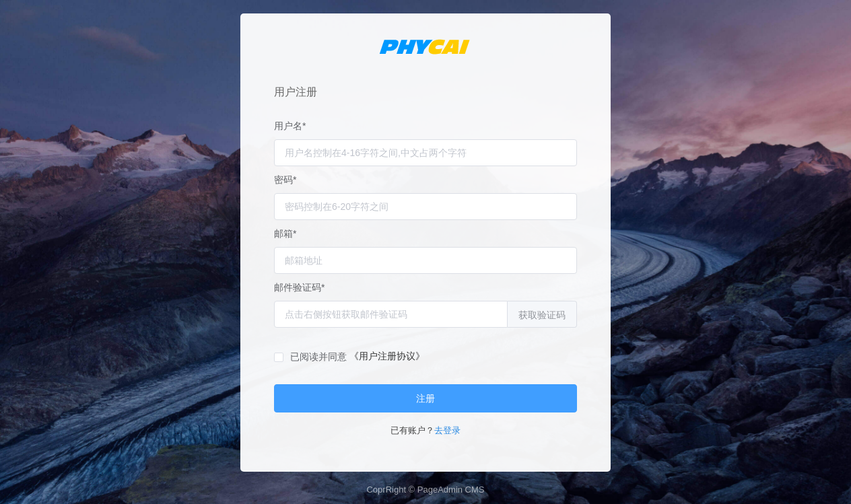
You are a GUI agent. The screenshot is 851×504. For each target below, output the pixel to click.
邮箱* (285, 233)
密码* (285, 180)
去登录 (447, 430)
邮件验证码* (299, 287)
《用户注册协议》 (387, 356)
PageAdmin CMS (451, 490)
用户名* (290, 126)
